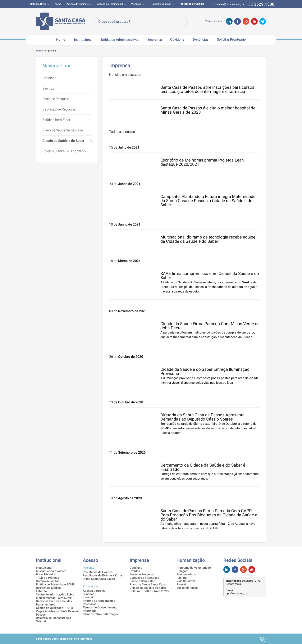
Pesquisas (90, 604)
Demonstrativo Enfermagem (101, 614)
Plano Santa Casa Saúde (99, 579)
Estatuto (41, 591)
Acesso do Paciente (78, 4)
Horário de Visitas (48, 581)
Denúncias (201, 40)
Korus (58, 4)
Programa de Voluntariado (194, 568)
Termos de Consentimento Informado (100, 609)
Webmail (136, 4)
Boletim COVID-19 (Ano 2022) (64, 151)
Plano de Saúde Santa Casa (63, 130)
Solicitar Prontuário (231, 40)
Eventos (48, 88)
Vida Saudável (186, 581)
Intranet (88, 598)
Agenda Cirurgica (94, 591)
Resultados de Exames (98, 572)
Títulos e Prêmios (47, 578)
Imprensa (155, 40)
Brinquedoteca (186, 575)
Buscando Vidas (187, 588)
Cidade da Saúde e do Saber (63, 141)
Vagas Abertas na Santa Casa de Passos (57, 613)
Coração (182, 571)
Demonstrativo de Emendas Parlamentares (54, 603)
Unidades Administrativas (120, 40)
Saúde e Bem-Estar (56, 120)
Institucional (83, 40)
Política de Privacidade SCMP (55, 585)
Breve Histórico (46, 575)
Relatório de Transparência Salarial (54, 620)
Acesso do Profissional (110, 4)
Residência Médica (48, 588)
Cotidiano (49, 78)
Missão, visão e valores (51, 571)
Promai (181, 585)
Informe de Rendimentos (99, 601)
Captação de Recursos (59, 109)
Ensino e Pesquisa (56, 99)
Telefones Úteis (37, 4)
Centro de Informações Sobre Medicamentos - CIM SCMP (55, 596)
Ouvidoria (177, 40)
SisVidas (89, 594)
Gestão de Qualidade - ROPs (54, 608)
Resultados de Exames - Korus (103, 576)
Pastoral (182, 578)
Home (61, 40)
